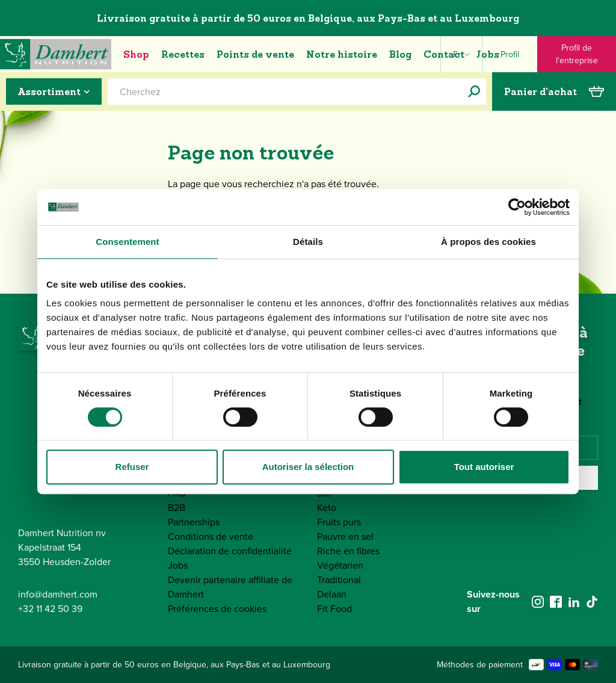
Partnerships (194, 522)
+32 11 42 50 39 (50, 609)
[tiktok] (592, 602)
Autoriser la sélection (308, 467)
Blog (400, 54)
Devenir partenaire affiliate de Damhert (230, 587)
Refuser (132, 467)
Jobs (488, 54)
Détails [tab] (308, 242)
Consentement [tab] (127, 242)
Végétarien (340, 565)
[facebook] (556, 602)
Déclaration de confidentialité (230, 551)
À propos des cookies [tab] (488, 242)
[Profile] (510, 54)
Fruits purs (339, 522)
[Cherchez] (474, 91)
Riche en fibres (348, 551)
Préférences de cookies (217, 609)
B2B (177, 508)
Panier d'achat (554, 91)
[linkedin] (574, 602)
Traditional (339, 580)
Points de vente (255, 54)
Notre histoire (342, 54)
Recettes (183, 54)
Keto (327, 508)
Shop (136, 54)
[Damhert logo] (56, 54)
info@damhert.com (58, 594)
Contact (444, 54)
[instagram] (538, 602)
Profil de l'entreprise (577, 54)
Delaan (332, 594)
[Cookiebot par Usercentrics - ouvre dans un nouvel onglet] (517, 207)
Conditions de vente (211, 536)
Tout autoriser (484, 467)
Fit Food (334, 609)
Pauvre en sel (345, 536)
